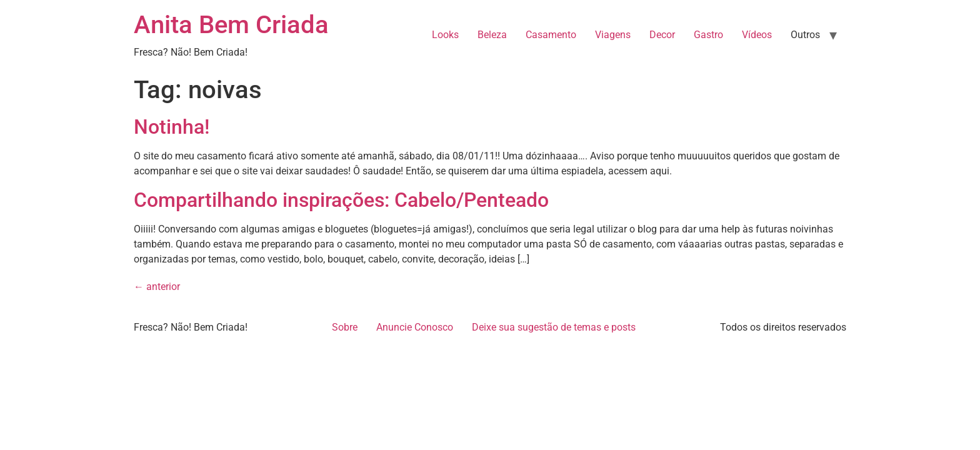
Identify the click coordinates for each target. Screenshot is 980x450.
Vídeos (757, 35)
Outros (805, 35)
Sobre (345, 327)
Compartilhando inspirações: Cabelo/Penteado (341, 200)
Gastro (708, 35)
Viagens (613, 35)
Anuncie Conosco (415, 327)
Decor (662, 35)
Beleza (492, 35)
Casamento (551, 35)
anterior (157, 287)
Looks (445, 35)
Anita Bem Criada (231, 25)
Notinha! (172, 127)
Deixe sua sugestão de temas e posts (554, 327)
